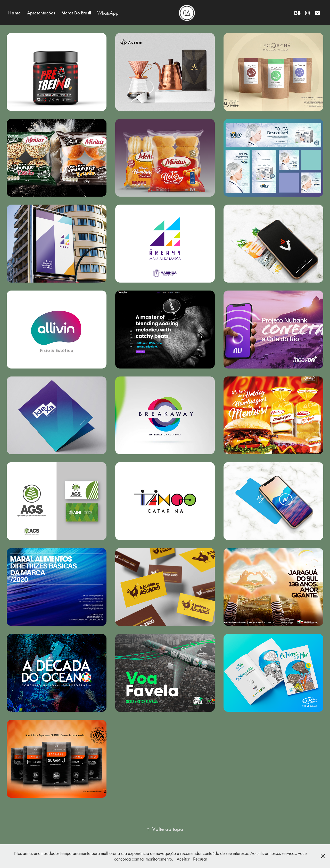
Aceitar (183, 859)
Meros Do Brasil (76, 13)
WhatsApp (108, 13)
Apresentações (41, 13)
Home (15, 13)
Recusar (200, 859)
